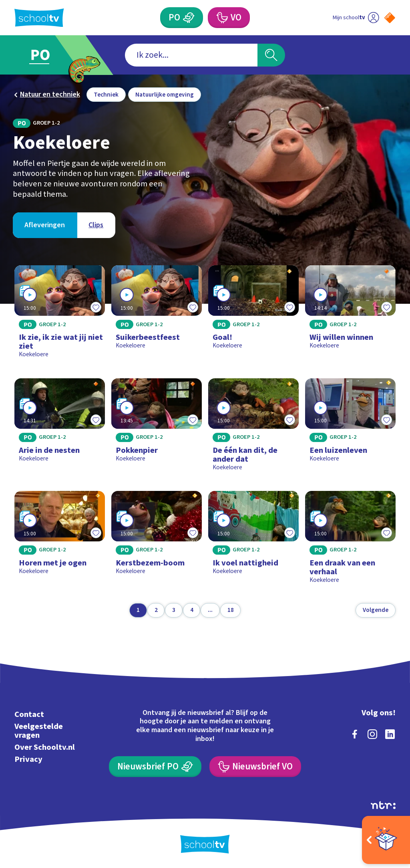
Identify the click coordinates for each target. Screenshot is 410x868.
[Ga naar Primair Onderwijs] (52, 55)
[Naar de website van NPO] (390, 18)
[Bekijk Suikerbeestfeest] (156, 315)
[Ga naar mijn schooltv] (356, 18)
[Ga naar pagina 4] (192, 610)
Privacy (28, 759)
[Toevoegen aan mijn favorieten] (96, 307)
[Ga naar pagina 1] (138, 610)
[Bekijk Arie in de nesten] (59, 428)
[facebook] (355, 734)
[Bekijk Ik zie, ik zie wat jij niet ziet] (59, 315)
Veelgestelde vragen (39, 731)
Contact (29, 714)
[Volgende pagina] (376, 610)
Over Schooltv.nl (45, 747)
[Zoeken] (271, 55)
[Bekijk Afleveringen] (45, 225)
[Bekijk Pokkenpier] (156, 428)
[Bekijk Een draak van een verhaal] (350, 541)
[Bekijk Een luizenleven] (350, 428)
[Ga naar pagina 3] (174, 610)
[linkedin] (390, 734)
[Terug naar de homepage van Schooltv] (39, 18)
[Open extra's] (386, 840)
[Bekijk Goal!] (253, 315)
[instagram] (372, 734)
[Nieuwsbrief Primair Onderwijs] (155, 767)
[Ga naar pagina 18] (231, 610)
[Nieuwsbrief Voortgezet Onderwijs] (255, 767)
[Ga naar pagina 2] (156, 610)
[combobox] (191, 55)
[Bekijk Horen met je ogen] (59, 541)
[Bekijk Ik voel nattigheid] (253, 541)
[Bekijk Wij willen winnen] (350, 315)
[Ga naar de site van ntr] (383, 805)
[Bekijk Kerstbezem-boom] (156, 541)
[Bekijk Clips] (96, 225)
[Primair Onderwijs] (181, 18)
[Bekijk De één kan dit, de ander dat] (253, 428)
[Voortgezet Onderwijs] (229, 18)
